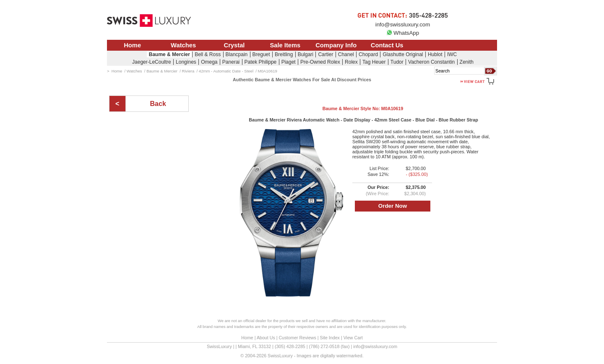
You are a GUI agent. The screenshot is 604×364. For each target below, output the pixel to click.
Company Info (336, 45)
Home (132, 45)
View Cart (353, 338)
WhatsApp (403, 33)
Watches (183, 45)
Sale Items (285, 45)
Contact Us (387, 45)
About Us (266, 338)
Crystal (234, 45)
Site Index (330, 338)
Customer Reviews (297, 338)
